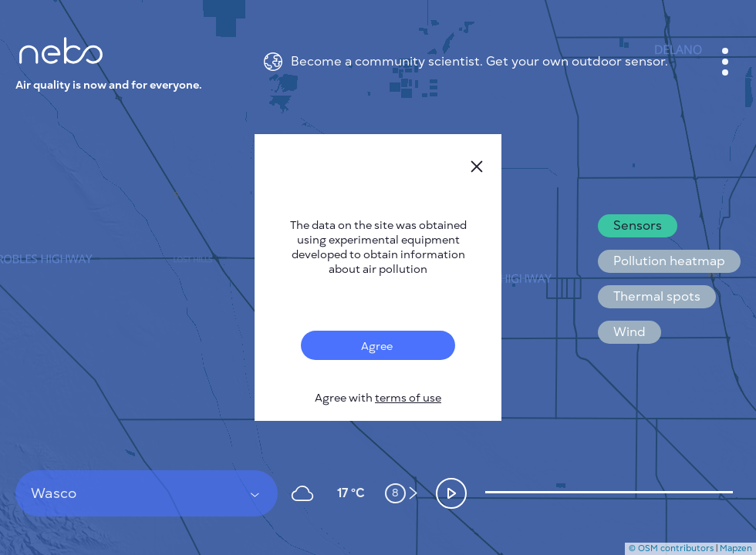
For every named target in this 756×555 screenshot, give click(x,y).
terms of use (408, 398)
